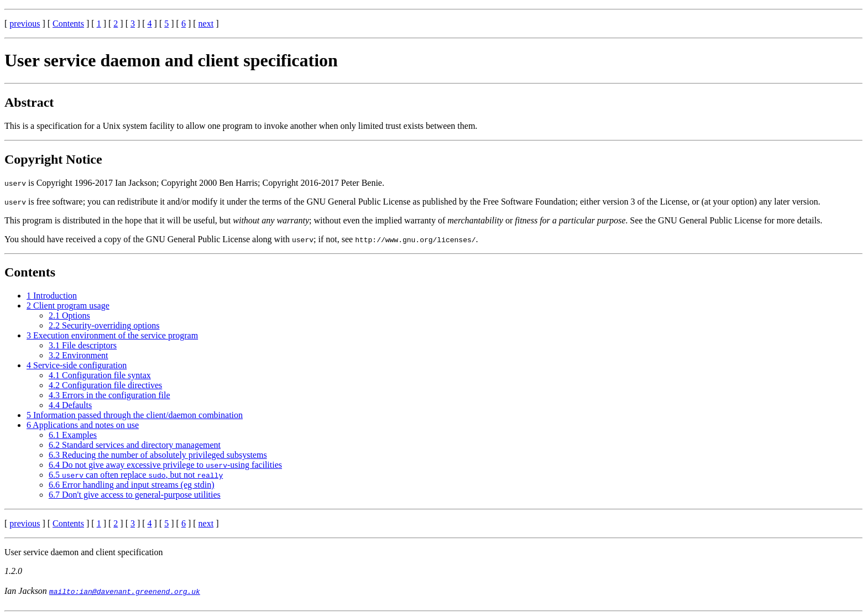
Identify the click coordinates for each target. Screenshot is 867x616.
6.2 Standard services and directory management (135, 445)
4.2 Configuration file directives (105, 385)
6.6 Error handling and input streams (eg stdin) (132, 485)
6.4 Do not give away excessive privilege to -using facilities (165, 465)
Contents (68, 24)
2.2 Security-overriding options (104, 325)
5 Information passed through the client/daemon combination (135, 415)
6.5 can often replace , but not (136, 475)
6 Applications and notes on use (83, 425)
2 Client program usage (68, 306)
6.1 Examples (73, 435)
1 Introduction (52, 296)
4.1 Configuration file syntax (100, 375)
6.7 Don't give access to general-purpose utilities (135, 495)
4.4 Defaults (70, 405)
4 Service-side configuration (77, 365)
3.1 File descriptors (83, 345)
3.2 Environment (79, 355)
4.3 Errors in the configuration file (109, 395)
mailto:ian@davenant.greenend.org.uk (125, 591)
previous (25, 24)
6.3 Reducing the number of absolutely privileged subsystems (158, 455)
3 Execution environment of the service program (112, 335)
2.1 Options (69, 315)
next (206, 24)
